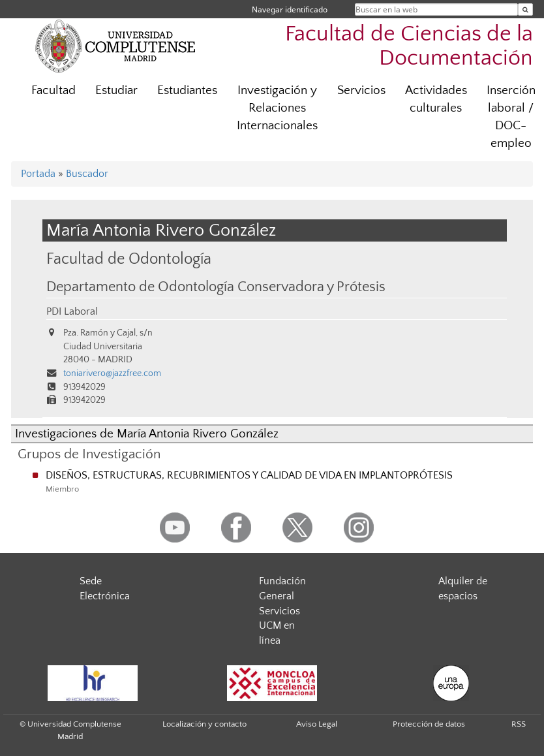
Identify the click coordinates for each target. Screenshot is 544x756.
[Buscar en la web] (525, 9)
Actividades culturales (436, 99)
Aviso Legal (317, 724)
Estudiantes (187, 90)
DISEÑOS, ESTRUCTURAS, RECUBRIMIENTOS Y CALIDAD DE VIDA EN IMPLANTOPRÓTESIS (249, 475)
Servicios (361, 90)
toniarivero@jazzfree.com (112, 373)
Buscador (87, 174)
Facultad (53, 90)
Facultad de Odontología (129, 259)
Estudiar (116, 90)
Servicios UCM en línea (280, 626)
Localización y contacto (204, 724)
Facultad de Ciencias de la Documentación (409, 46)
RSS (519, 724)
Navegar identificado (290, 9)
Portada (38, 174)
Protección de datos (429, 724)
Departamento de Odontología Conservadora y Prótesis (216, 287)
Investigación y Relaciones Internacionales (277, 108)
